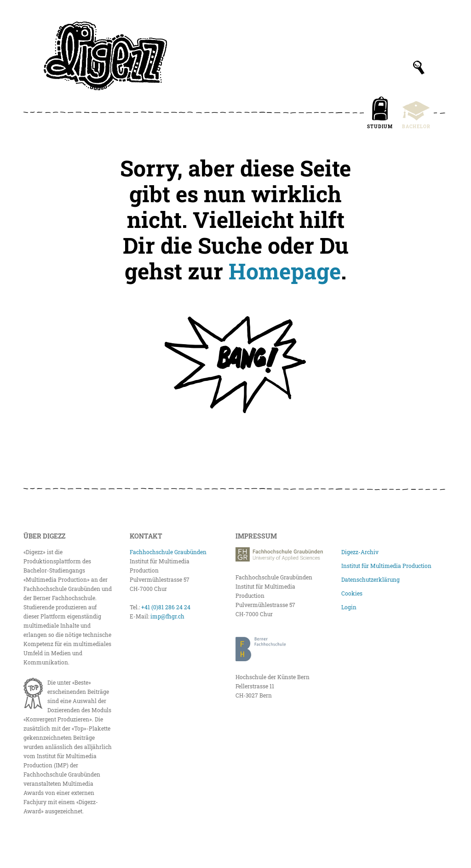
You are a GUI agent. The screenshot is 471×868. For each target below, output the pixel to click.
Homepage (285, 271)
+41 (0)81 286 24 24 (166, 607)
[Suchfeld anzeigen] (419, 68)
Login (349, 607)
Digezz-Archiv (360, 552)
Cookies (352, 593)
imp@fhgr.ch (167, 616)
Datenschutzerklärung (370, 579)
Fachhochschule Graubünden (168, 552)
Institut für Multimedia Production (386, 566)
